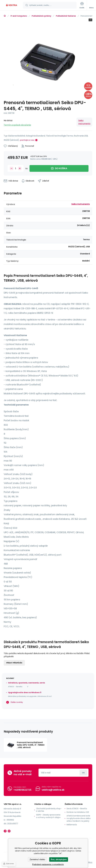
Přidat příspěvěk (14, 663)
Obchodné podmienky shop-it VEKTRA (49, 810)
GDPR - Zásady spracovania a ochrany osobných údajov (48, 816)
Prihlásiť (83, 773)
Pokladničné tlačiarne (66, 16)
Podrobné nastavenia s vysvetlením (48, 864)
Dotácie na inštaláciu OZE (78, 812)
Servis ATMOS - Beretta (77, 809)
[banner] (12, 5)
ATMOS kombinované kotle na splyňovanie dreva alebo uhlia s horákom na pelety (79, 818)
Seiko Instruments (84, 122)
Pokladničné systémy (41, 16)
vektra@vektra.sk (53, 790)
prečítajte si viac (27, 140)
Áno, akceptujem (59, 859)
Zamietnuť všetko (37, 859)
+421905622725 (22, 790)
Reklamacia (72, 825)
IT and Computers (19, 16)
